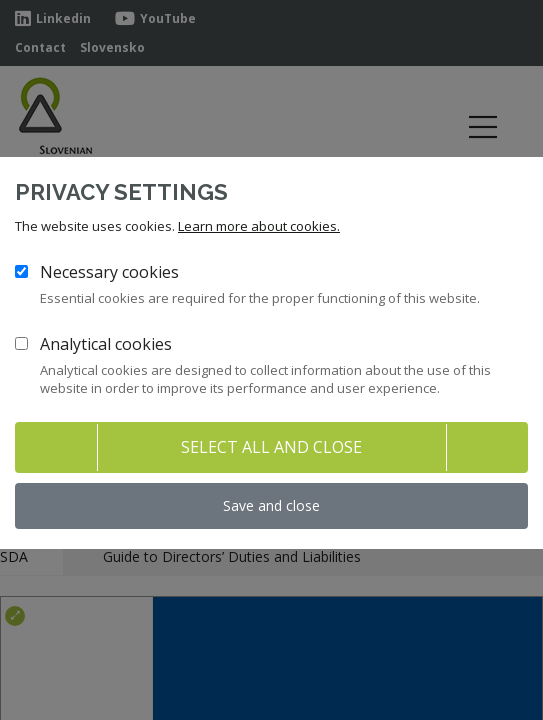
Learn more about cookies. (259, 226)
